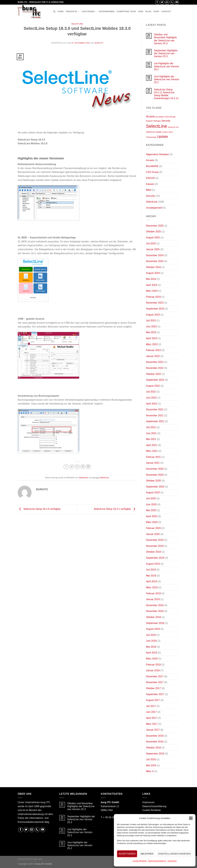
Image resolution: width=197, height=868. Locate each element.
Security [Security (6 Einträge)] (166, 121)
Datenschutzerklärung (157, 861)
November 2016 (155, 742)
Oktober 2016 (154, 748)
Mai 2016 (151, 765)
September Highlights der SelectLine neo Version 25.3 (166, 53)
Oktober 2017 (154, 688)
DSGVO (151, 178)
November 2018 (155, 611)
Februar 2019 (153, 593)
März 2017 (152, 724)
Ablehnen (147, 854)
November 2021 (155, 415)
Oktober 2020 (154, 481)
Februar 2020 (153, 528)
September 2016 (155, 754)
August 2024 (153, 273)
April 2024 (152, 285)
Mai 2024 (151, 279)
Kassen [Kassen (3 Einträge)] (150, 121)
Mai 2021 (151, 439)
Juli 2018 (151, 635)
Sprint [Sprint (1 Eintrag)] (171, 132)
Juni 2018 (151, 641)
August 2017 (153, 700)
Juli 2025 (151, 244)
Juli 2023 (151, 321)
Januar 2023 (153, 356)
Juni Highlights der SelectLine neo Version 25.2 (167, 79)
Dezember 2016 (155, 736)
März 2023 (152, 344)
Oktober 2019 (154, 552)
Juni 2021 (151, 433)
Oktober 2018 (154, 617)
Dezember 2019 (155, 540)
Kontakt (166, 11)
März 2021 (152, 451)
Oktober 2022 (154, 374)
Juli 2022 (151, 392)
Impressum (172, 861)
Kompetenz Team (126, 11)
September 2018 (155, 623)
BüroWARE (152, 166)
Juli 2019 (151, 570)
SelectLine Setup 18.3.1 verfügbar (115, 509)
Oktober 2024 (154, 267)
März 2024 (152, 291)
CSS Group (152, 172)
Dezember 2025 (155, 226)
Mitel (149, 190)
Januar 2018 (153, 670)
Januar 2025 (153, 249)
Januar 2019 (153, 599)
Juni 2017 (151, 712)
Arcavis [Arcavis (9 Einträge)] (150, 116)
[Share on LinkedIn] (88, 467)
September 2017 (155, 694)
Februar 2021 (153, 457)
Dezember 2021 (155, 409)
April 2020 (152, 516)
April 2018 (152, 653)
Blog (149, 11)
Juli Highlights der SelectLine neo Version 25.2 (167, 66)
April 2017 (152, 718)
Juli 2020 (151, 498)
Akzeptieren (127, 854)
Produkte (73, 11)
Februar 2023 (153, 350)
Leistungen (89, 11)
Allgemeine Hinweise (158, 154)
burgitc (99, 43)
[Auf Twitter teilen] (72, 467)
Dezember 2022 (155, 362)
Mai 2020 (151, 510)
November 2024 (155, 261)
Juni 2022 (151, 398)
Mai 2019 (151, 576)
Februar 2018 (153, 665)
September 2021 (155, 421)
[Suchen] (54, 12)
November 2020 (155, 475)
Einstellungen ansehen (175, 854)
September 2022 (155, 380)
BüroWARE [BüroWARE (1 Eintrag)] (160, 117)
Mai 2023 (151, 332)
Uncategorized (154, 208)
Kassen (150, 184)
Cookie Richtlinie (152, 810)
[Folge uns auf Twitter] (162, 2)
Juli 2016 (151, 759)
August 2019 (153, 564)
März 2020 (152, 522)
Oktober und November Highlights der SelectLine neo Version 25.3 (165, 39)
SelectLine (77, 24)
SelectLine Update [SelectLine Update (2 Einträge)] (154, 132)
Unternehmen (107, 11)
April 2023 (152, 338)
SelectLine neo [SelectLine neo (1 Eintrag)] (173, 127)
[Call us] (172, 2)
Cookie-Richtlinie (140, 861)
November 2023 (155, 303)
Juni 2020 (151, 504)
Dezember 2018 (155, 605)
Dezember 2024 (155, 255)
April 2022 (152, 404)
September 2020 (155, 487)
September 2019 (155, 558)
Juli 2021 (151, 427)
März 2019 (152, 587)
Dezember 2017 (155, 676)
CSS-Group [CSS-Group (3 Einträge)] (170, 117)
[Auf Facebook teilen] (66, 467)
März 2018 (152, 659)
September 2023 (155, 309)
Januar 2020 (153, 534)
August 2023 (153, 315)
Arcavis (150, 160)
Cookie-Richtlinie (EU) (30, 859)
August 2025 (153, 238)
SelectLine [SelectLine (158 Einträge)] (157, 126)
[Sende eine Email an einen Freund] (77, 467)
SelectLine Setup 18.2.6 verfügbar (39, 509)
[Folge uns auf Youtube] (177, 2)
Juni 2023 (151, 326)
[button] (191, 818)
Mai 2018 (151, 647)
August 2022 (153, 386)
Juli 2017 (151, 706)
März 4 (150, 771)
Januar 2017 (153, 730)
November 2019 (155, 546)
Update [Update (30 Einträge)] (162, 137)
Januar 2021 (153, 463)
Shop (156, 11)
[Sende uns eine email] (167, 2)
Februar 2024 (153, 297)
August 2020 (153, 492)
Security (151, 196)
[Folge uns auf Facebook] (157, 2)
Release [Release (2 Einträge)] (157, 121)
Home (61, 11)
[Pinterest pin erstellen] (83, 467)
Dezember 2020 (155, 469)
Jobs (141, 11)
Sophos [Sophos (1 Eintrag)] (165, 132)
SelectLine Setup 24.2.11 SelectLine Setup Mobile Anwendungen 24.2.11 (166, 94)
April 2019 (152, 581)
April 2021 (152, 445)
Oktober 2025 (154, 232)
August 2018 (153, 629)
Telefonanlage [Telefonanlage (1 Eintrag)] (151, 137)
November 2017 (155, 682)
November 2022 (155, 368)
